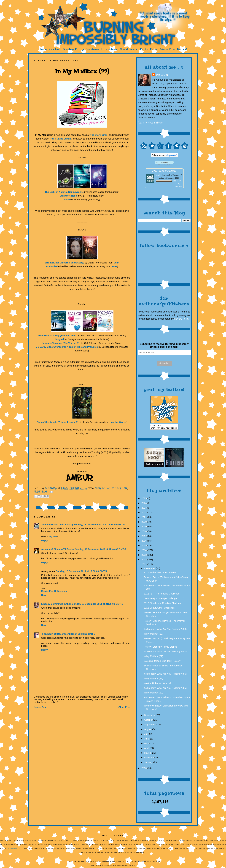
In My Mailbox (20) (153, 694)
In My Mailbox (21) (153, 679)
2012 (144, 560)
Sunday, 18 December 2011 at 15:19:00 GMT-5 (99, 524)
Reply (44, 540)
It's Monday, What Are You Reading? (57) (165, 652)
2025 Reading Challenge (164, 171)
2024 (144, 504)
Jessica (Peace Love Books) (57, 524)
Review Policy (74, 49)
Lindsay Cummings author (56, 604)
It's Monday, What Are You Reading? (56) (165, 675)
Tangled (59, 339)
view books (179, 187)
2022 (144, 513)
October (149, 721)
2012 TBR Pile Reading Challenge (162, 595)
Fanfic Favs (148, 49)
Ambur (159, 175)
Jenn (117, 263)
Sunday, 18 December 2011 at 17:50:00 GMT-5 (81, 571)
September (150, 725)
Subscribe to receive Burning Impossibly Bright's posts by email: (164, 345)
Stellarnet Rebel (69, 196)
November (150, 716)
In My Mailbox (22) (153, 657)
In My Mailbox (103, 489)
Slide (67, 199)
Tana (114, 266)
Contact (55, 49)
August (148, 730)
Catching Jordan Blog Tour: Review (162, 662)
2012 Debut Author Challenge (159, 609)
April (147, 749)
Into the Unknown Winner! (157, 684)
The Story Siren (99, 135)
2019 (144, 527)
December (150, 569)
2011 (144, 565)
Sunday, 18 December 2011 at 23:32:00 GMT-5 (70, 634)
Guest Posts (129, 49)
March (148, 754)
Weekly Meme (41, 492)
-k (42, 634)
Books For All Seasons (54, 591)
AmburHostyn (162, 75)
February (149, 758)
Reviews (93, 49)
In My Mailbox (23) (153, 635)
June (147, 740)
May (147, 744)
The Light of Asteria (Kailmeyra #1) (64, 192)
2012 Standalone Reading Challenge (163, 604)
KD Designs (12, 850)
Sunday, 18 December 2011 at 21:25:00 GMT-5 (97, 604)
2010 (144, 769)
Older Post (124, 707)
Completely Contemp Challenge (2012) (164, 599)
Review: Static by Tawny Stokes (160, 648)
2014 (144, 551)
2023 (144, 509)
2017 (144, 537)
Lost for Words (118, 422)
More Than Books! (173, 49)
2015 (144, 546)
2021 (144, 518)
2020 (144, 523)
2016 (144, 542)
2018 (144, 532)
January (149, 763)
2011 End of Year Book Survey (160, 573)
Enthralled (52, 266)
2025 (144, 499)
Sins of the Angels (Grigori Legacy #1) (58, 422)
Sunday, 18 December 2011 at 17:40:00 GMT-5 (100, 549)
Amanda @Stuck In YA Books (58, 549)
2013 (144, 556)
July (147, 735)
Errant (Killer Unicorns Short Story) (64, 263)
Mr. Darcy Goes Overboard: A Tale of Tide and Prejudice (67, 347)
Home (43, 49)
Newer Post (40, 707)
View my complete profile (151, 123)
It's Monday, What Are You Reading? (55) (165, 689)
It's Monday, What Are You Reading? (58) (165, 630)
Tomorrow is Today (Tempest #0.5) (57, 335)
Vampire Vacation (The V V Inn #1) (61, 343)
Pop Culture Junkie (61, 139)
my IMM (53, 536)
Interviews (109, 49)
